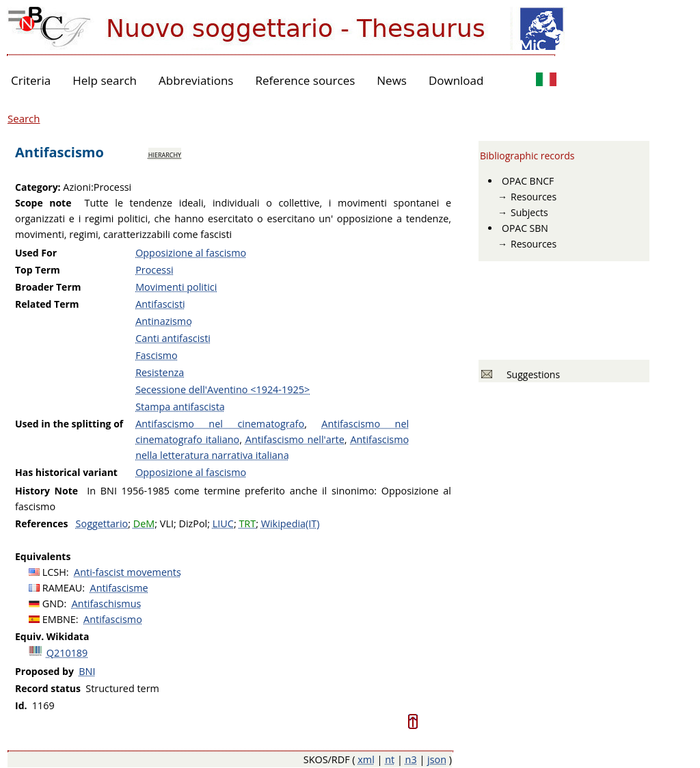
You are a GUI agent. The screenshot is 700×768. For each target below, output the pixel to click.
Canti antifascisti (173, 338)
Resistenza (160, 372)
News (392, 80)
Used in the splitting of (69, 424)
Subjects (529, 212)
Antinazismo (164, 321)
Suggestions (531, 374)
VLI (167, 524)
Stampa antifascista (180, 407)
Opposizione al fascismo (191, 253)
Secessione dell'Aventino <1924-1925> (223, 389)
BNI (87, 671)
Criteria (31, 80)
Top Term (38, 270)
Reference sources (305, 80)
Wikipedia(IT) (291, 524)
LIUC (223, 524)
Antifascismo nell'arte (295, 439)
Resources (534, 197)
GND (53, 604)
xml (366, 759)
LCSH (54, 572)
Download (456, 80)
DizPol (193, 524)
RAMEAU (63, 588)
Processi (154, 270)
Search (24, 118)
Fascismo (157, 355)
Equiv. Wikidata (52, 636)
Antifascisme (119, 588)
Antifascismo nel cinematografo (220, 424)
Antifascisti (160, 304)
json (437, 759)
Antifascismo (113, 619)
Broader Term (48, 287)
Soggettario (102, 524)
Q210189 (67, 653)
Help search (105, 80)
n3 (411, 759)
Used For (36, 253)
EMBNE (59, 619)
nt (390, 759)
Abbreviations (196, 80)
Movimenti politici (176, 287)
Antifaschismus (107, 604)
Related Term (47, 304)
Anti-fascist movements (127, 572)
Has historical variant (66, 472)
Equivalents (43, 556)
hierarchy (165, 154)
